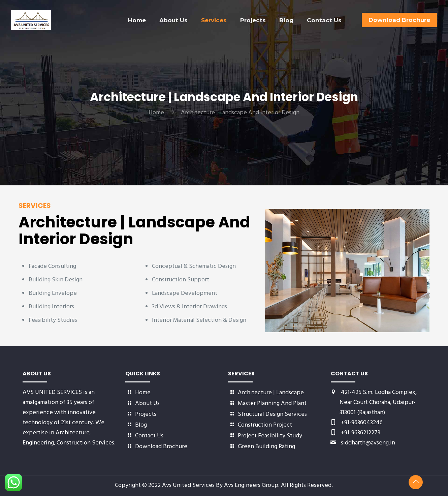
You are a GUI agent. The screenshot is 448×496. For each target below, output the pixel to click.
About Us (147, 404)
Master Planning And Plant (272, 404)
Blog (141, 425)
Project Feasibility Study (270, 436)
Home (156, 113)
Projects (146, 414)
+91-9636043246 (362, 423)
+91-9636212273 (361, 433)
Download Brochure (161, 447)
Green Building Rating (266, 447)
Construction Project (265, 425)
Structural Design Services (272, 414)
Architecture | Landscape (271, 393)
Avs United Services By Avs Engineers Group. (221, 485)
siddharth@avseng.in (368, 443)
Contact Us (149, 436)
